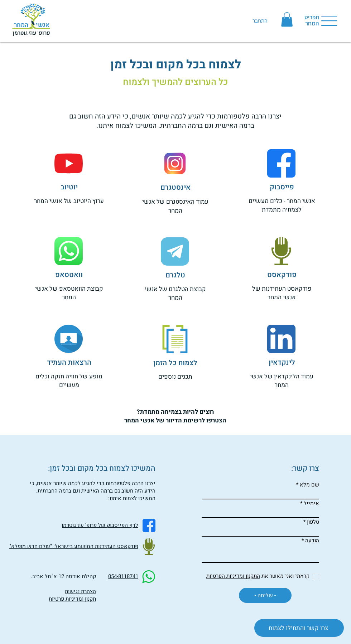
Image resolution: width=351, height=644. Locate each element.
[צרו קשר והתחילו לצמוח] (299, 628)
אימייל (311, 503)
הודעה (312, 541)
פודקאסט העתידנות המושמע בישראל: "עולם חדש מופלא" (74, 546)
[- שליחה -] (265, 595)
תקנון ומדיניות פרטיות (72, 599)
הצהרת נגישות (80, 591)
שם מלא (309, 485)
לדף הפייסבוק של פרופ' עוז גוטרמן (100, 525)
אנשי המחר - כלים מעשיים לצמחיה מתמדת (282, 205)
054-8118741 (123, 576)
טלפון (313, 522)
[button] (287, 20)
